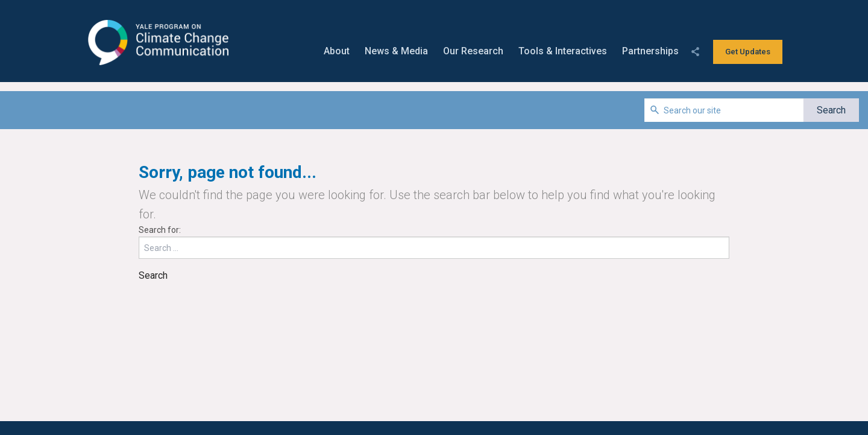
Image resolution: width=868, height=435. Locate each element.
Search (153, 275)
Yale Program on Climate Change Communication (157, 43)
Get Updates (748, 52)
